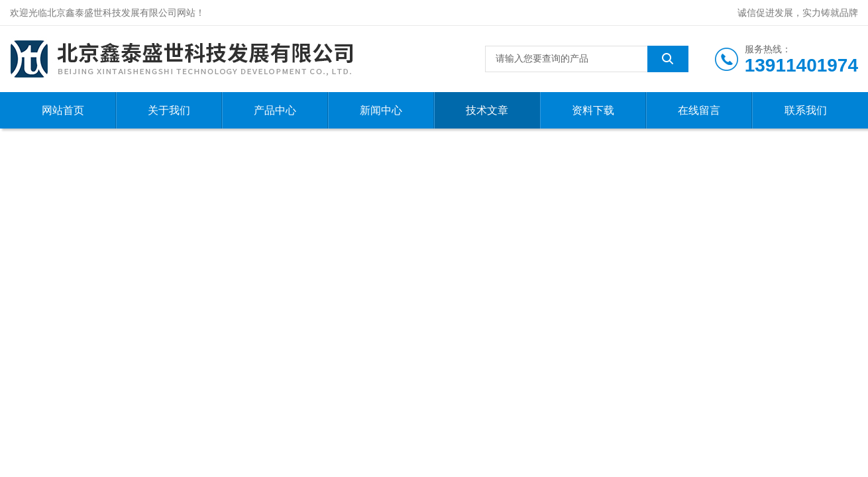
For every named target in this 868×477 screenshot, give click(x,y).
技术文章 (487, 110)
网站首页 (63, 110)
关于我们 (169, 110)
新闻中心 (381, 110)
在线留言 (699, 110)
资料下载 (593, 110)
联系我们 (806, 110)
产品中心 (275, 110)
